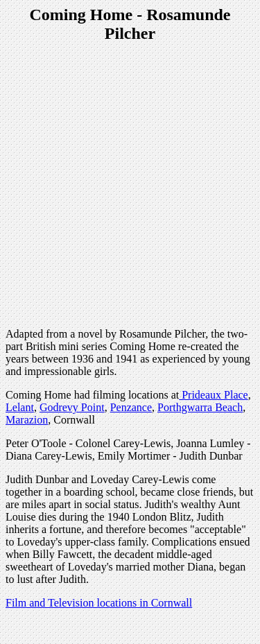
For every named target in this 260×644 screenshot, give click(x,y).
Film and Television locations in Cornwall (99, 603)
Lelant (20, 407)
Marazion (27, 420)
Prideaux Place (214, 395)
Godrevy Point (72, 407)
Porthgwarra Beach (200, 407)
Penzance (131, 407)
